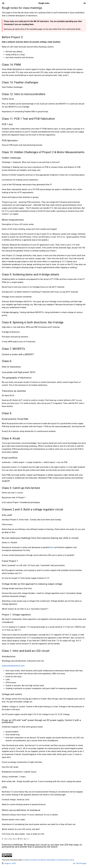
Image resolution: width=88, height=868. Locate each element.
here (52, 547)
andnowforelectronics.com (13, 666)
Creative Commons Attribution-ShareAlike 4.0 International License (49, 860)
